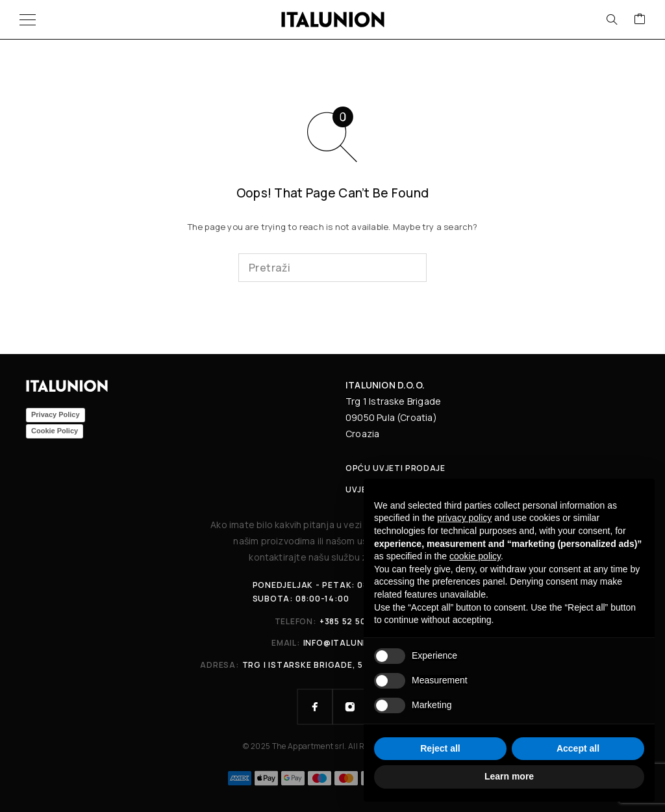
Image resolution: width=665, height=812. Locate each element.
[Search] (612, 19)
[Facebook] (315, 707)
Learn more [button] (509, 776)
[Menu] (28, 19)
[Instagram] (350, 707)
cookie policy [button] (475, 556)
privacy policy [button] (464, 518)
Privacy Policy (56, 414)
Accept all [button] (578, 748)
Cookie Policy (55, 431)
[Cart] (640, 19)
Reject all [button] (440, 748)
